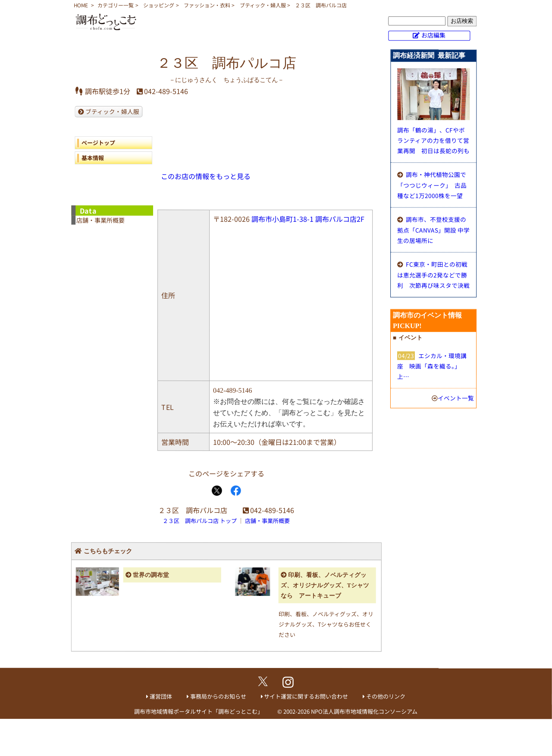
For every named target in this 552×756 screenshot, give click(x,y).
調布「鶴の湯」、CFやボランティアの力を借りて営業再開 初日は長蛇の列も (433, 140)
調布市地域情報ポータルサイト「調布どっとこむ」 (199, 711)
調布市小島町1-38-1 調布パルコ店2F (308, 219)
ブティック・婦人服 (263, 5)
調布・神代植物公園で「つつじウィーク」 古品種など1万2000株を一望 (432, 185)
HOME (81, 5)
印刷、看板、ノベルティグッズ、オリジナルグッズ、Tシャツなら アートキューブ (325, 585)
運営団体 (161, 696)
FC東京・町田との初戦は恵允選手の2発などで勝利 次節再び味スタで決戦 (433, 275)
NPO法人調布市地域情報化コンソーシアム (364, 711)
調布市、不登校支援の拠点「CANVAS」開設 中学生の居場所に (433, 230)
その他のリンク (386, 696)
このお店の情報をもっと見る (206, 176)
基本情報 (93, 158)
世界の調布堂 (151, 575)
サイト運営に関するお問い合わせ (306, 696)
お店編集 (433, 35)
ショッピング (159, 5)
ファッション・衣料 (207, 5)
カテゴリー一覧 (116, 5)
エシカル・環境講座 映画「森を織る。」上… (432, 366)
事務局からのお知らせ (218, 696)
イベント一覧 (456, 398)
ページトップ (98, 143)
